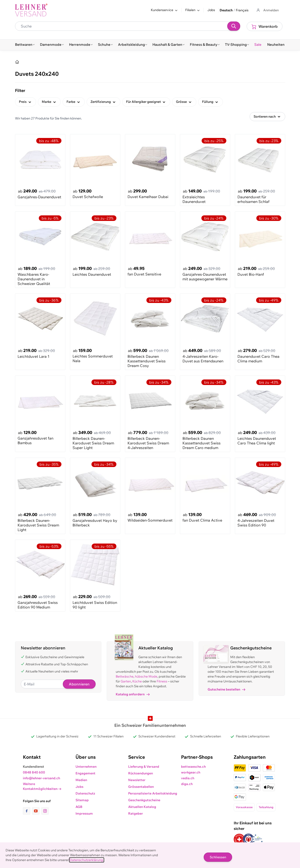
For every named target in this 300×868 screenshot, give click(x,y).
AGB (79, 807)
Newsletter (137, 780)
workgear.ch (191, 772)
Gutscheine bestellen (226, 689)
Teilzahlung (266, 807)
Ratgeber (136, 813)
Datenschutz (85, 793)
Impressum (84, 813)
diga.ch (187, 784)
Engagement (85, 773)
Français (242, 10)
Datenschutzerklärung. (87, 860)
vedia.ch (188, 778)
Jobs (211, 10)
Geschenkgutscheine (144, 800)
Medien (81, 780)
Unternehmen (86, 767)
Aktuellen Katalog (142, 807)
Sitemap (82, 800)
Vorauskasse (244, 807)
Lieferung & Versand (144, 767)
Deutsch (226, 10)
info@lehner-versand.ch (41, 778)
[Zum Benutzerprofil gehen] (267, 10)
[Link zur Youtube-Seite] (37, 811)
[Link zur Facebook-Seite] (27, 811)
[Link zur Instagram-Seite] (45, 811)
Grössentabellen (141, 787)
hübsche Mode (146, 676)
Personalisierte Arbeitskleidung (153, 793)
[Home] (17, 62)
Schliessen (218, 857)
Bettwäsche (125, 676)
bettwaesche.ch (193, 767)
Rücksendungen (141, 773)
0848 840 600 (34, 772)
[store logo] (31, 10)
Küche (137, 681)
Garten (126, 681)
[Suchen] (234, 26)
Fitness (162, 681)
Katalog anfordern (133, 694)
